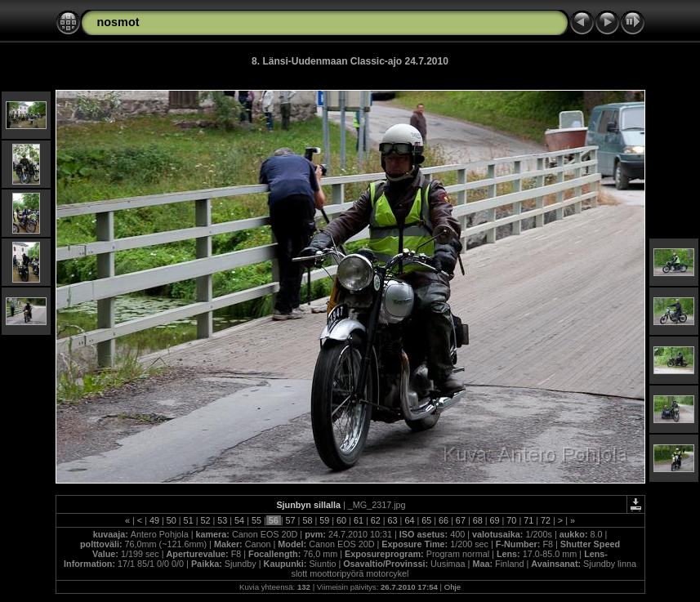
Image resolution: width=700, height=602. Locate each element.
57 (291, 520)
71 (528, 520)
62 (376, 520)
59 (324, 520)
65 (426, 520)
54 (239, 520)
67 (461, 520)
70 (511, 520)
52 (205, 520)
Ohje (453, 587)
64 (409, 520)
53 (222, 520)
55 (256, 520)
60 (341, 520)
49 (154, 520)
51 (189, 520)
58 (307, 520)
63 (393, 520)
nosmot (118, 22)
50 (172, 520)
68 (478, 520)
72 (546, 520)
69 (495, 520)
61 (359, 520)
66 (444, 520)
